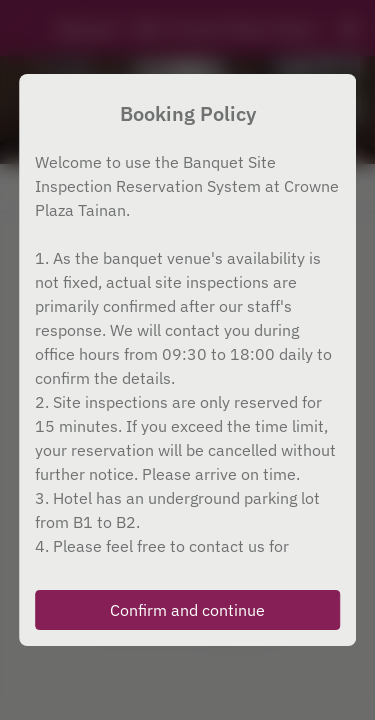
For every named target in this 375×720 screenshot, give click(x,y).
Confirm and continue (187, 610)
